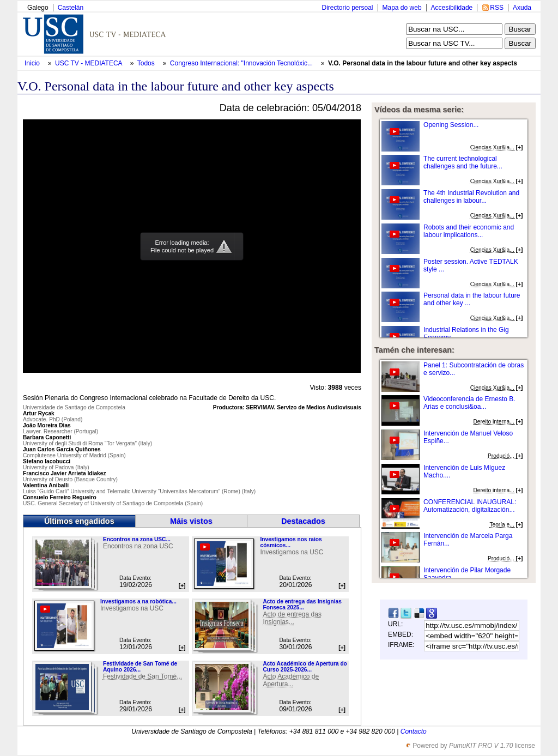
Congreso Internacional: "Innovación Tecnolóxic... (241, 63)
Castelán (71, 8)
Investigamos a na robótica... (138, 601)
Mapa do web (402, 8)
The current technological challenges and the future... (463, 162)
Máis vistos (191, 521)
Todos (147, 63)
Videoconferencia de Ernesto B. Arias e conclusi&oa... (469, 403)
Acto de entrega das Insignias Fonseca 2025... (302, 604)
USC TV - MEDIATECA (89, 63)
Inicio (33, 63)
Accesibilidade (452, 8)
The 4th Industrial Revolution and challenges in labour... (471, 197)
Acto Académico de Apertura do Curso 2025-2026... (305, 667)
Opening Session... (451, 125)
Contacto (414, 731)
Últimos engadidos (79, 521)
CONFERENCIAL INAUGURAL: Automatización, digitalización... (470, 506)
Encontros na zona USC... (137, 539)
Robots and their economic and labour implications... (469, 231)
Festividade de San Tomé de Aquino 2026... (140, 667)
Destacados (303, 521)
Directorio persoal (347, 8)
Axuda (522, 8)
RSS (497, 8)
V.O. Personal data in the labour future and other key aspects (423, 63)
